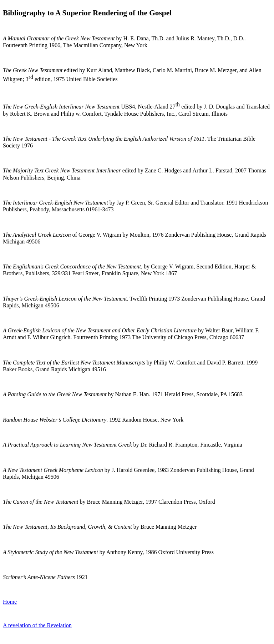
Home (10, 602)
